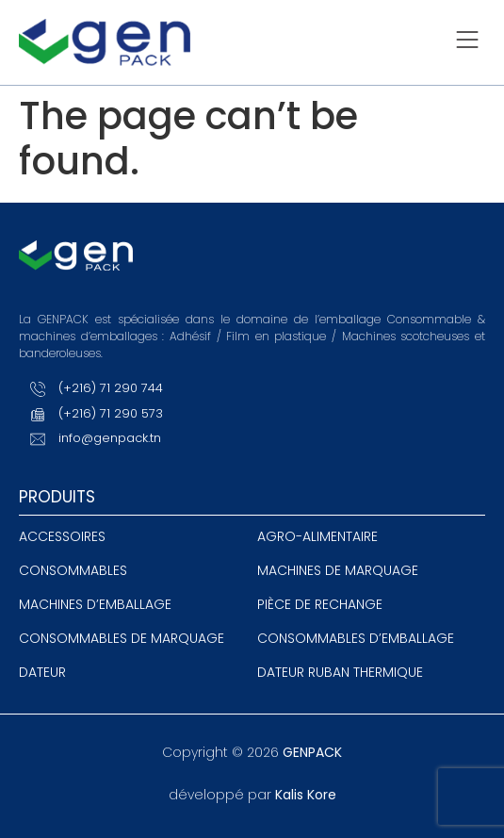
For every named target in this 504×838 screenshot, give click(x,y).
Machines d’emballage (95, 604)
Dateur (42, 672)
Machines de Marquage (338, 570)
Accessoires (62, 536)
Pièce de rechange (320, 604)
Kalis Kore (306, 795)
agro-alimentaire (317, 536)
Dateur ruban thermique (340, 672)
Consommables (73, 570)
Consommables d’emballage (356, 638)
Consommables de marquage (122, 638)
